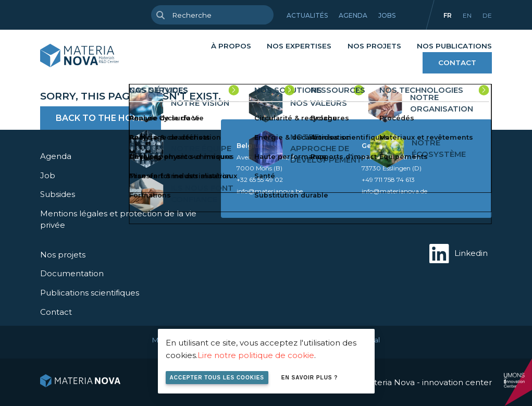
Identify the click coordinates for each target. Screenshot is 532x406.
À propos (231, 46)
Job (48, 175)
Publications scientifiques (90, 293)
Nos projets (374, 46)
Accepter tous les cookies (217, 378)
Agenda (353, 15)
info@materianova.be (270, 191)
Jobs (387, 15)
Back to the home (101, 118)
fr (448, 15)
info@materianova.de (394, 191)
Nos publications (454, 46)
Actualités (307, 15)
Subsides (58, 194)
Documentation (72, 273)
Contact (457, 63)
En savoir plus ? (310, 378)
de (487, 15)
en (467, 15)
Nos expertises (299, 46)
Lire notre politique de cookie (256, 355)
